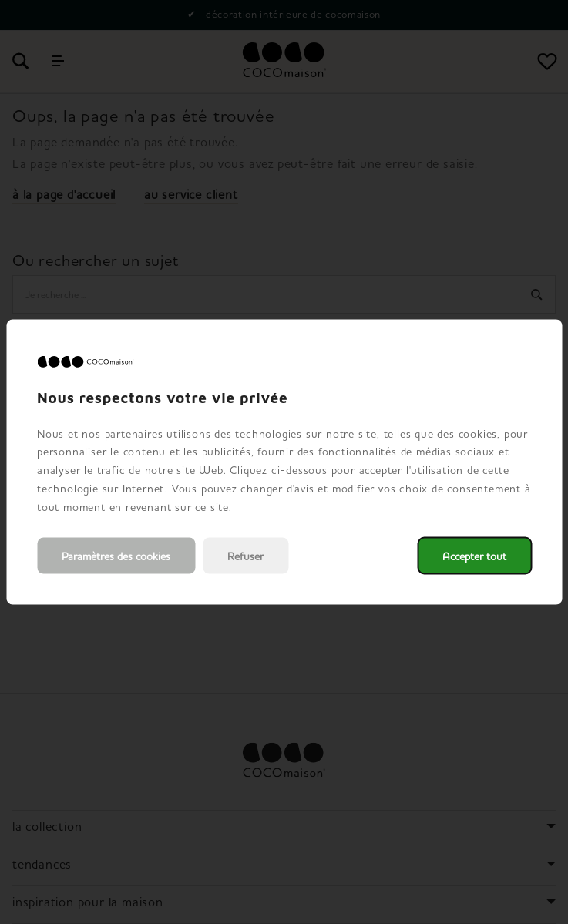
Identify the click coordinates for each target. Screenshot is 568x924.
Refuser (245, 556)
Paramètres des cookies (116, 556)
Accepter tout (474, 556)
